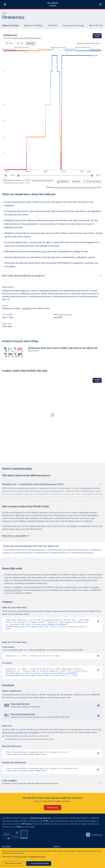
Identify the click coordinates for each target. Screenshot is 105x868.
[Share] (76, 182)
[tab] (9, 43)
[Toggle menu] (5, 4)
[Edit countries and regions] (89, 43)
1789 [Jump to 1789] (12, 175)
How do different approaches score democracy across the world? (76, 187)
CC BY (28, 183)
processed (27, 308)
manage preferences (37, 857)
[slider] (18, 176)
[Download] (63, 182)
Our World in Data (52, 4)
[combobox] (100, 4)
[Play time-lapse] (6, 176)
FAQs (19, 831)
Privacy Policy (21, 857)
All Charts (53, 26)
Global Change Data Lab (41, 822)
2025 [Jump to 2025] (98, 175)
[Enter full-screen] (92, 182)
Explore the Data (10, 26)
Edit (90, 43)
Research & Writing (33, 26)
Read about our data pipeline (15, 536)
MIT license (27, 828)
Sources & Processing (73, 26)
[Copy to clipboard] (95, 621)
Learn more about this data (43, 180)
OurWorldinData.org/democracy (14, 183)
